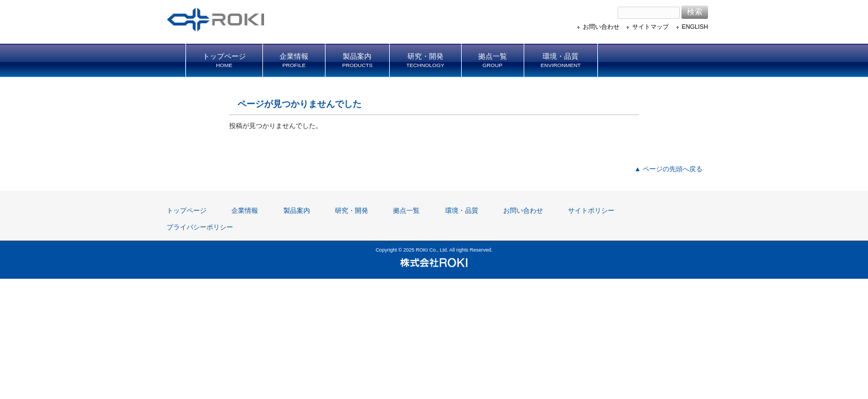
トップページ (187, 211)
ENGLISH (695, 27)
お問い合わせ (601, 27)
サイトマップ (650, 27)
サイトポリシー (591, 211)
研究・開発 (352, 211)
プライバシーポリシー (200, 227)
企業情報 (245, 211)
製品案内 (297, 211)
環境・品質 (462, 211)
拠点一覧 (406, 211)
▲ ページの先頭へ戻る (668, 169)
